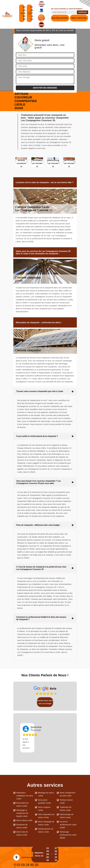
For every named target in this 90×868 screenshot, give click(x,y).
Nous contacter (79, 18)
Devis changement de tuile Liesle (68, 794)
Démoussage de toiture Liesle (67, 816)
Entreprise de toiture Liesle (22, 826)
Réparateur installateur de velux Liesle (25, 796)
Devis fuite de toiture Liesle (22, 833)
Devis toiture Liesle (24, 820)
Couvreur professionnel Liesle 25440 (68, 825)
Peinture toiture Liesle (66, 801)
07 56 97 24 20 (30, 14)
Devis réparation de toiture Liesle (46, 816)
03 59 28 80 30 (22, 14)
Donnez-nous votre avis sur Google (45, 702)
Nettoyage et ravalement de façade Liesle (22, 813)
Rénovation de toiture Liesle (22, 804)
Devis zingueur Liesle (44, 809)
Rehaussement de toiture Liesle (46, 830)
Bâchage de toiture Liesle (46, 794)
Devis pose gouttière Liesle (45, 801)
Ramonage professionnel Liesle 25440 (68, 835)
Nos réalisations (60, 18)
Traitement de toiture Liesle (66, 809)
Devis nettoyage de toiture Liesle (46, 823)
